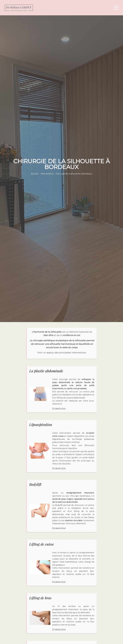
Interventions (47, 174)
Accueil (35, 174)
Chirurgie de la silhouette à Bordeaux (74, 174)
